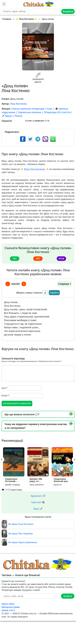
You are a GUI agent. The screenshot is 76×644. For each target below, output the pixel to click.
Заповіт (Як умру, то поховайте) (36, 480)
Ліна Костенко (18, 104)
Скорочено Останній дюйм (11, 480)
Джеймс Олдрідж (12, 485)
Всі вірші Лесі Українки (21, 534)
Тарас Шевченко (36, 485)
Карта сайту (8, 604)
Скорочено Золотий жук (61, 480)
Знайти (68, 11)
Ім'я (4, 388)
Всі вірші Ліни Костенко (21, 524)
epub (61, 259)
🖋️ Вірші (7, 116)
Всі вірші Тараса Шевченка (23, 542)
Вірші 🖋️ (38, 509)
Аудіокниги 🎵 (38, 496)
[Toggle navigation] (4, 4)
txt (15, 259)
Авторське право (11, 607)
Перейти (54, 293)
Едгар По (58, 485)
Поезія (18, 116)
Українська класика (30, 112)
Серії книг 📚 (38, 502)
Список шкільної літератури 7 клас (32, 109)
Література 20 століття (57, 112)
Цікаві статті (8, 610)
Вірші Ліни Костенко (35, 169)
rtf (38, 259)
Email (5, 396)
